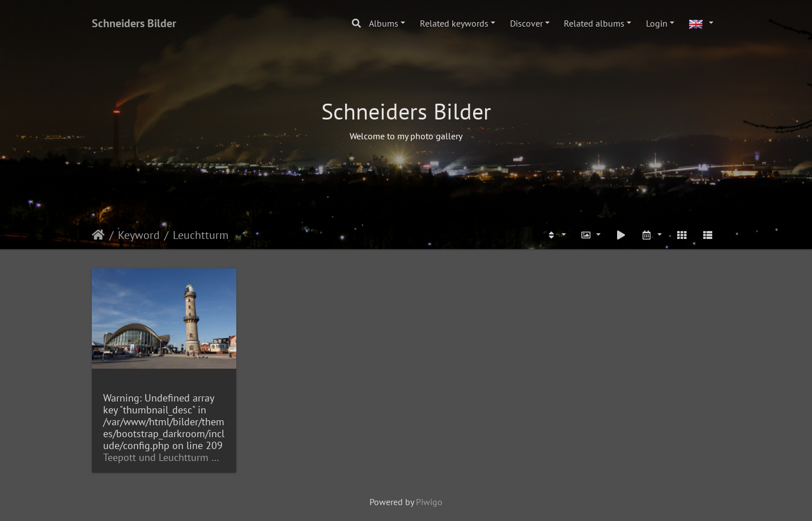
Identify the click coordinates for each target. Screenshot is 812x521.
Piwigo (429, 502)
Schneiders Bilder (134, 23)
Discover (526, 23)
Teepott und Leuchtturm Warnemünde (164, 457)
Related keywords (454, 23)
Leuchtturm (201, 235)
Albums (384, 23)
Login (657, 23)
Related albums (594, 23)
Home (98, 235)
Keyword (139, 235)
